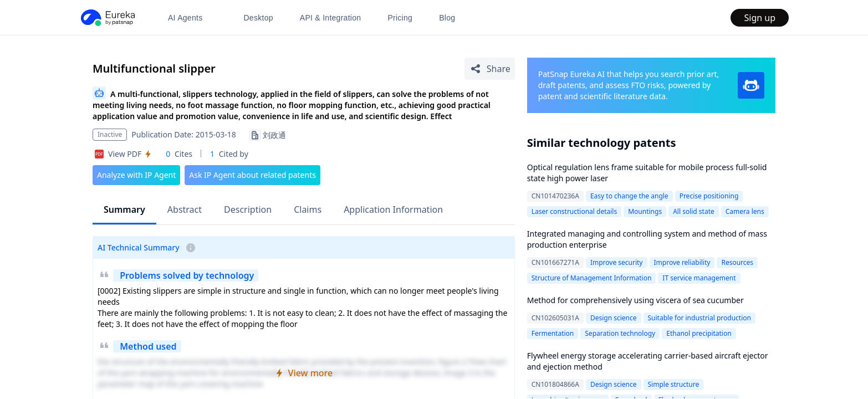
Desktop (258, 18)
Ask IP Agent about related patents (252, 175)
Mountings (645, 211)
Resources (737, 262)
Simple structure (674, 384)
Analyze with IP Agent (136, 175)
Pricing (400, 18)
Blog (447, 18)
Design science (614, 318)
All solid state (694, 211)
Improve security (617, 262)
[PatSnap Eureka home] (107, 18)
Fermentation (553, 333)
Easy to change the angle (629, 196)
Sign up (760, 18)
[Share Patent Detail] (490, 69)
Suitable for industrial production (699, 318)
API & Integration (331, 18)
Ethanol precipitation (699, 333)
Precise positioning (709, 196)
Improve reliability (682, 262)
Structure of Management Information (592, 278)
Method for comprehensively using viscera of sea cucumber (635, 300)
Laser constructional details (574, 211)
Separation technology (620, 333)
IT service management (699, 278)
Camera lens (745, 211)
